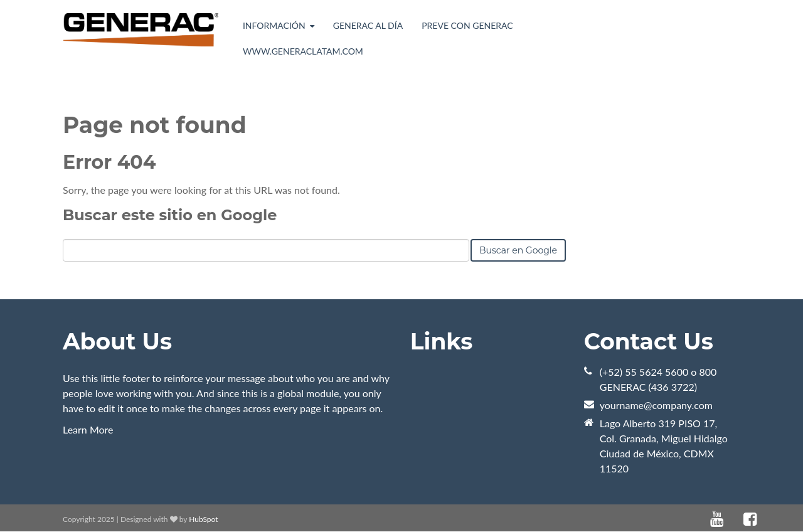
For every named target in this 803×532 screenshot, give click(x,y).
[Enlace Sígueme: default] (733, 519)
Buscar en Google (518, 250)
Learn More (88, 429)
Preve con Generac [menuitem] (467, 25)
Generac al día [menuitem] (368, 25)
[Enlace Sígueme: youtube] (717, 519)
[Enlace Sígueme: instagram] (767, 519)
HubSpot (203, 519)
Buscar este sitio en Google (170, 215)
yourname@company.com (656, 405)
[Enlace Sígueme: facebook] (750, 519)
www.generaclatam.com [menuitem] (303, 51)
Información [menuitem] (274, 25)
